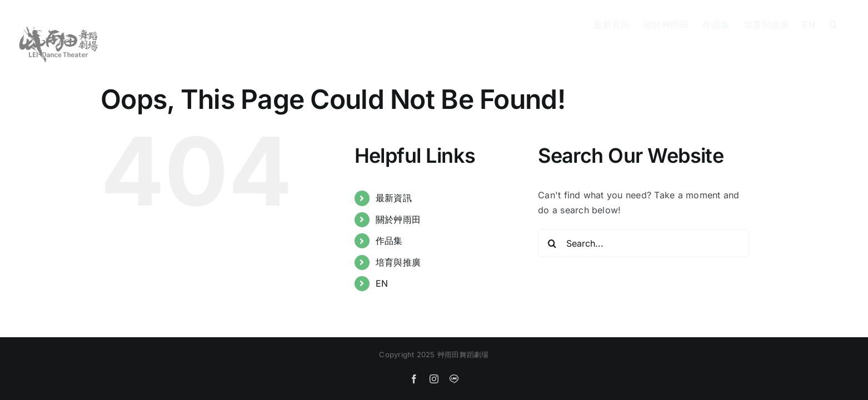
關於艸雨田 (398, 219)
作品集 (389, 241)
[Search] (552, 243)
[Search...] (643, 243)
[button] (847, 23)
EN (382, 283)
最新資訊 (394, 198)
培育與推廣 (398, 262)
